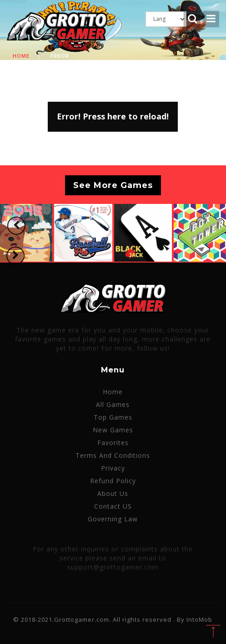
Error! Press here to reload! (113, 116)
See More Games (113, 185)
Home (21, 56)
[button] (16, 226)
